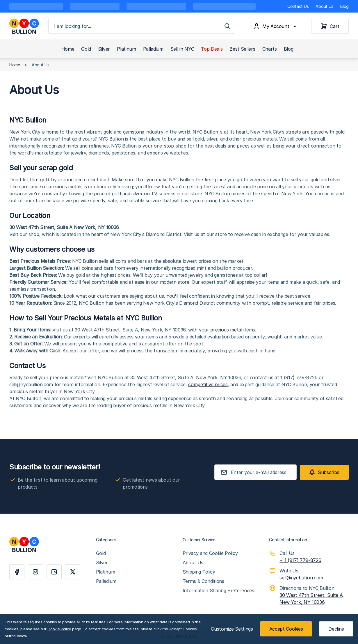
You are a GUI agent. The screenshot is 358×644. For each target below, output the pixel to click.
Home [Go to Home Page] (15, 65)
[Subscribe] (324, 472)
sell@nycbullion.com (301, 578)
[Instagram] (35, 572)
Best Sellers (242, 49)
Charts (270, 49)
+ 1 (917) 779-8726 (300, 560)
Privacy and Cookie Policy (210, 553)
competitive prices (208, 384)
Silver (104, 49)
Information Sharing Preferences (218, 590)
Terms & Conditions (203, 581)
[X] (73, 572)
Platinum (126, 49)
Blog (344, 6)
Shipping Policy (199, 572)
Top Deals (212, 49)
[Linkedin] (54, 572)
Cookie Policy (59, 629)
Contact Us (298, 6)
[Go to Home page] (24, 26)
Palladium (153, 49)
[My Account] (276, 26)
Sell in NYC (182, 49)
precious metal (226, 330)
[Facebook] (17, 572)
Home (68, 49)
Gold (86, 49)
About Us (324, 6)
